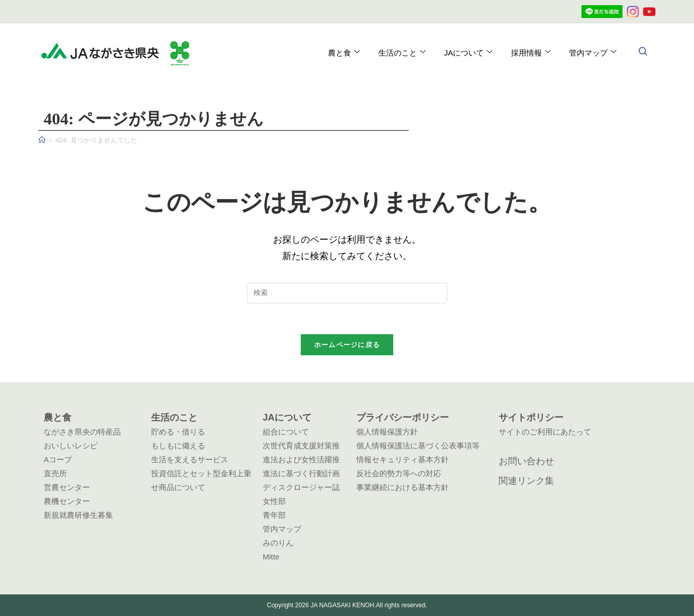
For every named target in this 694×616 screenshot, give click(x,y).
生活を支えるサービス (190, 459)
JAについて (468, 52)
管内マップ (593, 52)
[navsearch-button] (643, 52)
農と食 (343, 52)
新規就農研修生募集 (78, 515)
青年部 (274, 515)
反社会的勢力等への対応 (399, 473)
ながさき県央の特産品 (82, 432)
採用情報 (531, 52)
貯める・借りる (178, 432)
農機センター (67, 501)
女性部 (274, 501)
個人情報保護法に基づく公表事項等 (418, 446)
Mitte (271, 557)
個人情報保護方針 (387, 432)
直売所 (55, 473)
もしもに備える (178, 446)
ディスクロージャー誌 (301, 487)
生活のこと (401, 52)
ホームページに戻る (347, 345)
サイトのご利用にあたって (545, 432)
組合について (286, 432)
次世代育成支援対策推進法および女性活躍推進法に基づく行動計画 (301, 459)
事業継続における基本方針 (403, 487)
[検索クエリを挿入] (347, 293)
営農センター (67, 487)
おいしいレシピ (71, 446)
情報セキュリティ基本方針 (403, 459)
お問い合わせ (526, 461)
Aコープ (58, 459)
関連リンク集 (526, 481)
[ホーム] (42, 140)
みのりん (278, 543)
